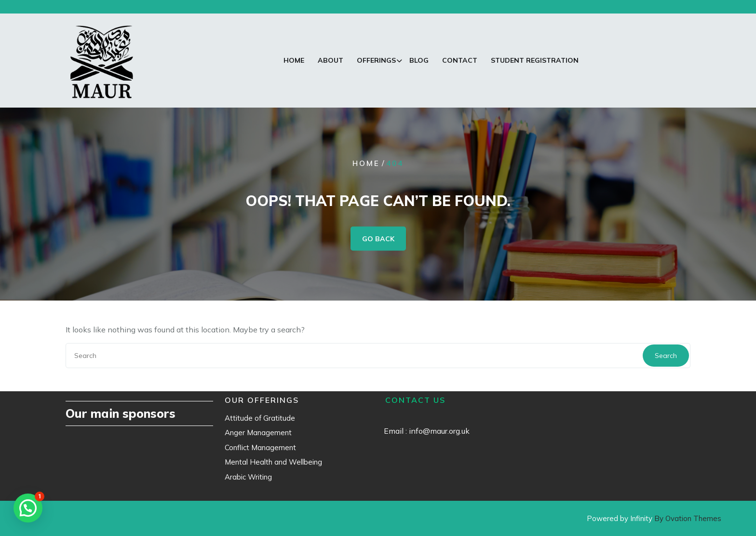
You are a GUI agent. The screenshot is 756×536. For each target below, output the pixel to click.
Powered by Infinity (654, 518)
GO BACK (378, 238)
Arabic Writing (248, 477)
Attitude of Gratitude (260, 418)
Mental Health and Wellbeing (273, 462)
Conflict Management (260, 447)
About (331, 60)
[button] (28, 508)
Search (666, 356)
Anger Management (258, 433)
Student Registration (535, 60)
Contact (460, 60)
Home (294, 60)
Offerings (376, 60)
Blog (419, 60)
